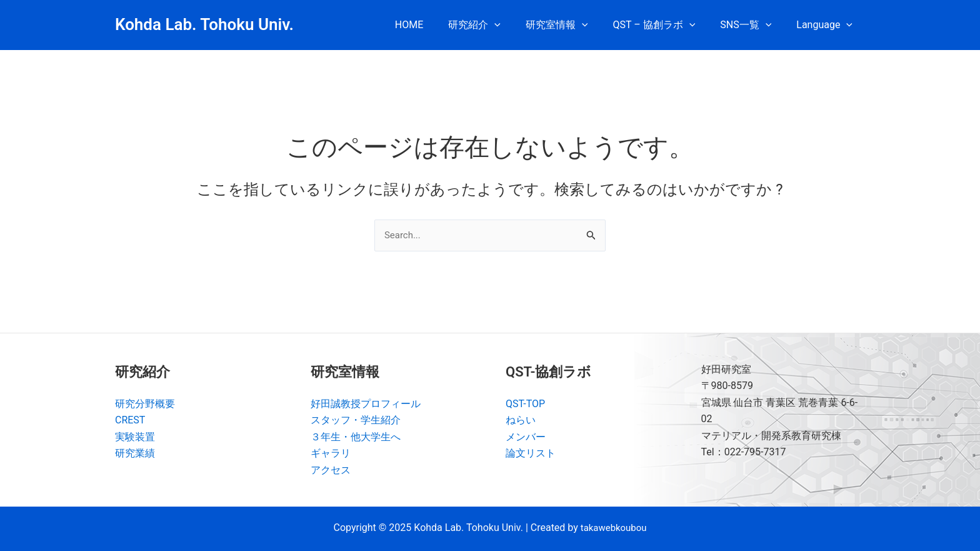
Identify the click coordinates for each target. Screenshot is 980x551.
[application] (517, 25)
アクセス (331, 470)
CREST (130, 420)
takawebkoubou (613, 528)
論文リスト (531, 453)
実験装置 (135, 437)
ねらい (521, 420)
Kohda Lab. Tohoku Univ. (204, 24)
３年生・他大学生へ (356, 437)
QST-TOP (525, 404)
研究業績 (135, 453)
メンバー (526, 437)
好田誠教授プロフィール (366, 404)
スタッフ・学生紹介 (356, 420)
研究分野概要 (145, 404)
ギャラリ (331, 453)
